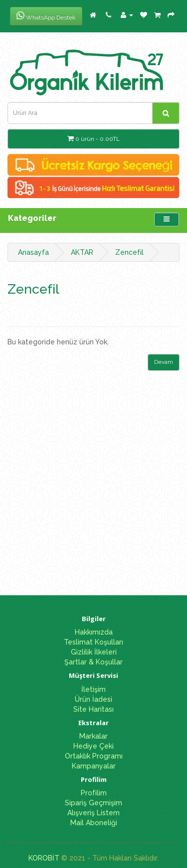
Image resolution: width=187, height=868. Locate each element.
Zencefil (129, 252)
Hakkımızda (94, 632)
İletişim (93, 689)
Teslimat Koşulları (93, 642)
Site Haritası (93, 709)
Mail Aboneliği (94, 823)
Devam (164, 362)
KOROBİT (44, 858)
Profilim (94, 793)
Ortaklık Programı (94, 756)
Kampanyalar (94, 766)
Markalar (93, 736)
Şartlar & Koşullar (93, 662)
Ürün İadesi (93, 699)
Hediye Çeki (93, 746)
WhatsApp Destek (46, 16)
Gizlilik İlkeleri (94, 652)
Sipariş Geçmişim (93, 803)
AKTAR (82, 252)
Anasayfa (33, 252)
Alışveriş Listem (93, 813)
